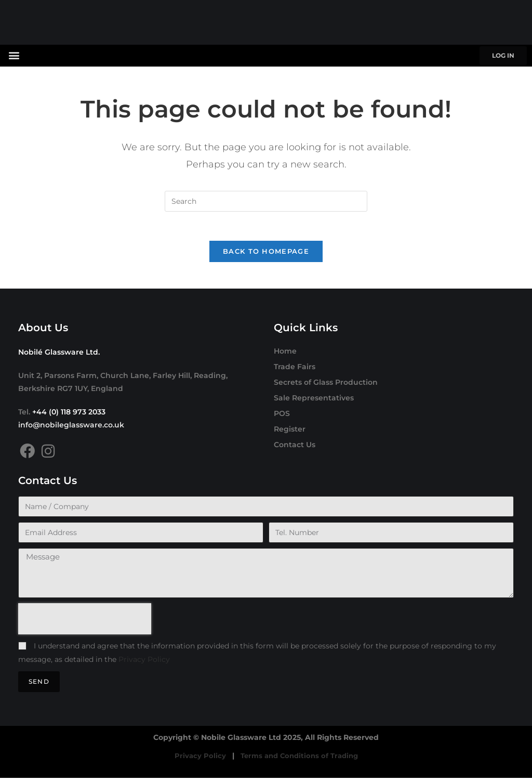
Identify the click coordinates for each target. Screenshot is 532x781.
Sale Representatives (314, 400)
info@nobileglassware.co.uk (71, 427)
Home (285, 354)
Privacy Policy (144, 662)
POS (282, 416)
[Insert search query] (266, 201)
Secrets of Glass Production (326, 385)
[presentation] (85, 622)
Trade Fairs (295, 369)
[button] (14, 55)
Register (290, 432)
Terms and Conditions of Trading (299, 759)
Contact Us (295, 447)
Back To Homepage (266, 254)
